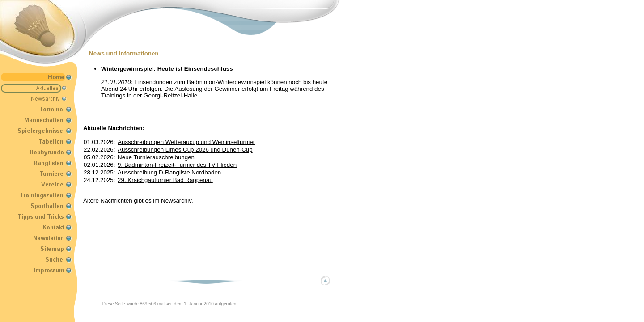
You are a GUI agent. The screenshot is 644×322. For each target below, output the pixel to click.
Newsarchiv (176, 201)
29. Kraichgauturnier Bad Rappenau (165, 180)
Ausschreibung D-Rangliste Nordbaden (169, 172)
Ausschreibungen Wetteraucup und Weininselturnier (186, 142)
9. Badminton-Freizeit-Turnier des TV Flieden (177, 165)
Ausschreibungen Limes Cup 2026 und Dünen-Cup (185, 150)
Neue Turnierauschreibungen (156, 157)
